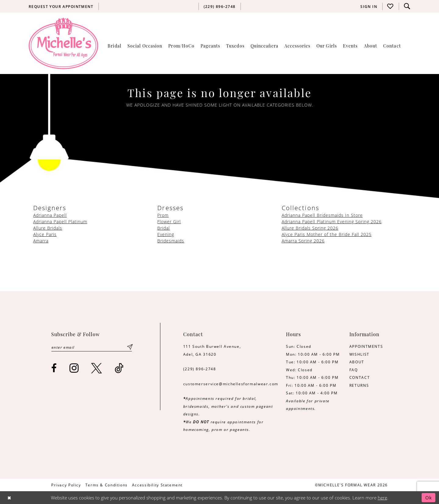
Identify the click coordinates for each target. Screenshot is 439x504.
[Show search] (407, 6)
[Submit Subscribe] (130, 347)
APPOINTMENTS (366, 346)
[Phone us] (220, 6)
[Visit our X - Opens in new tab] (97, 368)
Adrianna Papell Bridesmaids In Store (322, 215)
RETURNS (359, 385)
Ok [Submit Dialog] (429, 498)
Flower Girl (169, 222)
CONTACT (360, 377)
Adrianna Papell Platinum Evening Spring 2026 (332, 222)
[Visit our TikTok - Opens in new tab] (119, 368)
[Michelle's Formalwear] (63, 43)
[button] (369, 6)
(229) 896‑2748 (200, 369)
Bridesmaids (171, 241)
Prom (163, 215)
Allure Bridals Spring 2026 (310, 228)
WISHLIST (359, 354)
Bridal (164, 228)
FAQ (354, 370)
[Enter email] (92, 347)
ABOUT (357, 362)
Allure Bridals (48, 228)
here (382, 498)
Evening (166, 234)
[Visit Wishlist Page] (391, 6)
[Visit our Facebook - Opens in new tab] (54, 368)
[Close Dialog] (9, 497)
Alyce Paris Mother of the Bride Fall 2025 (327, 234)
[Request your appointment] (61, 6)
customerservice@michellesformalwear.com (231, 384)
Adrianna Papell (50, 215)
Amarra (41, 241)
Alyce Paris (45, 234)
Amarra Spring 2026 (303, 241)
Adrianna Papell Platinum (60, 222)
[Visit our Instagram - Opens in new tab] (74, 368)
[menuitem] (61, 6)
